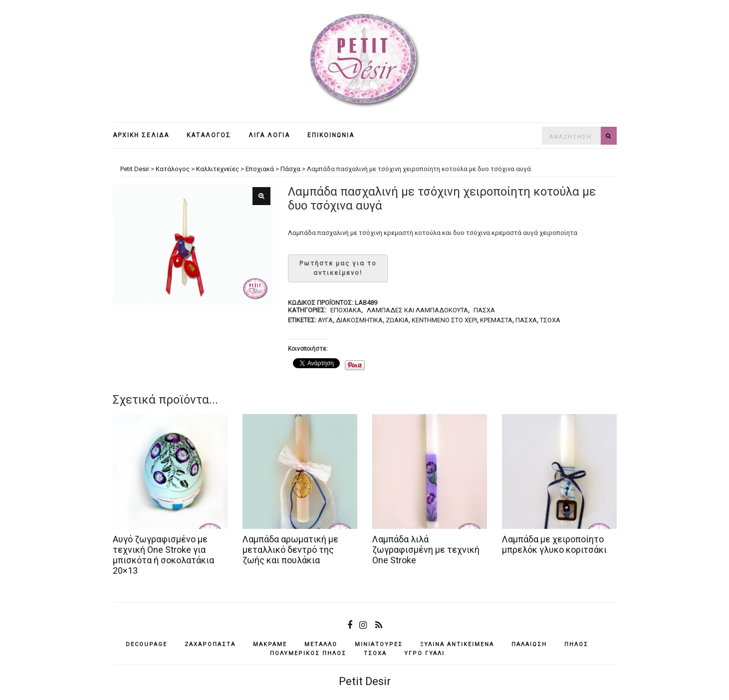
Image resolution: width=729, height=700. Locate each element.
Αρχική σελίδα (141, 135)
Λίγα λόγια (269, 135)
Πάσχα (484, 310)
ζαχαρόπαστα (210, 644)
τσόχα (550, 320)
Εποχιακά (346, 310)
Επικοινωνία (331, 135)
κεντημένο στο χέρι (444, 320)
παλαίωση (529, 644)
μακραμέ (270, 644)
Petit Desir (365, 681)
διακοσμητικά (359, 320)
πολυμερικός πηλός (308, 653)
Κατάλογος (209, 135)
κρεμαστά (496, 320)
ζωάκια (397, 320)
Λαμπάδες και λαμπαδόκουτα (417, 310)
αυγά (325, 320)
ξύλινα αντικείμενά (457, 644)
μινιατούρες (379, 644)
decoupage (146, 644)
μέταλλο (321, 644)
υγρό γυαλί (424, 653)
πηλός (576, 644)
